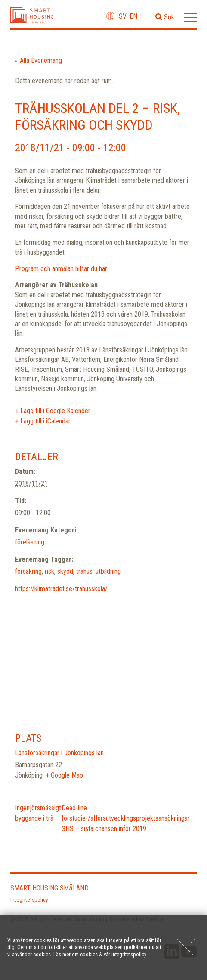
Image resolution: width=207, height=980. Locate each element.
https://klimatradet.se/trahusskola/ (61, 589)
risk (49, 571)
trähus (84, 571)
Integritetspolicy (29, 899)
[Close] (186, 948)
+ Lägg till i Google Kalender (53, 411)
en (133, 16)
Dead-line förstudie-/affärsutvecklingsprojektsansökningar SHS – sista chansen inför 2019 (126, 818)
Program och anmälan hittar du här (61, 269)
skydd (65, 571)
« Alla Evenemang (39, 61)
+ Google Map (64, 775)
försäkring (28, 571)
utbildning (108, 571)
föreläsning (30, 542)
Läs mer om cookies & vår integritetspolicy (100, 954)
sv (123, 16)
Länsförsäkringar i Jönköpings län (59, 753)
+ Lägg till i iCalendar (43, 421)
